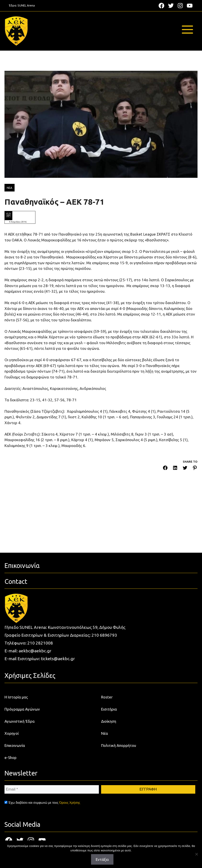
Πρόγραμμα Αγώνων (22, 709)
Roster (107, 697)
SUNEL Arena (26, 5)
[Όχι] (196, 854)
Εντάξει (102, 859)
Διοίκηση (109, 721)
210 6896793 (104, 635)
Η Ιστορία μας (16, 697)
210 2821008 (40, 643)
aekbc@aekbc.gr (35, 651)
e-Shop (11, 757)
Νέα (104, 733)
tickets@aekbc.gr (58, 659)
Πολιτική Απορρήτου (119, 745)
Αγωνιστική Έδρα (20, 721)
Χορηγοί (12, 733)
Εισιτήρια (109, 709)
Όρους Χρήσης (70, 803)
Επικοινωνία (15, 745)
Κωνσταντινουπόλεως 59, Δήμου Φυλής (87, 627)
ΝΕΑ (10, 188)
